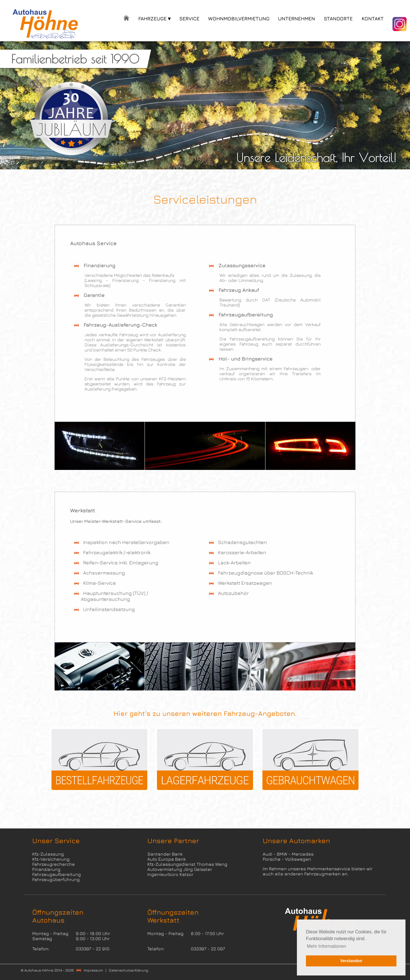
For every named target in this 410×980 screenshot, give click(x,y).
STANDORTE (338, 19)
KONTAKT (373, 19)
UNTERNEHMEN (296, 19)
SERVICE (189, 19)
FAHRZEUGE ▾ (154, 19)
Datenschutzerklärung (129, 970)
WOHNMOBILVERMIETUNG (239, 19)
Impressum (93, 970)
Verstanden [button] (351, 961)
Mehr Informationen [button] (326, 946)
